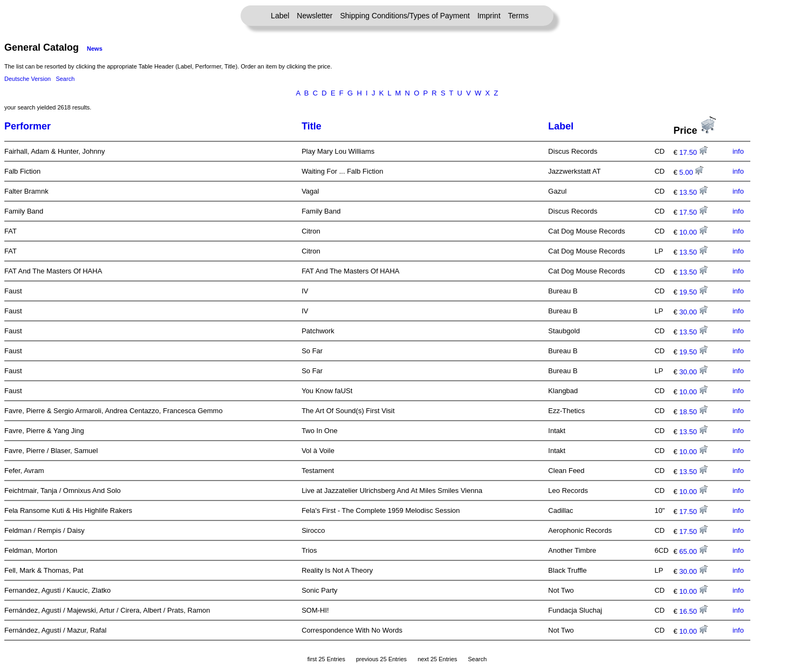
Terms (518, 16)
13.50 (693, 192)
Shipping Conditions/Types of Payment (405, 16)
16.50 (693, 611)
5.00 (691, 172)
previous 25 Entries (381, 659)
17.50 (693, 152)
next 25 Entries (437, 659)
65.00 (693, 551)
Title (312, 126)
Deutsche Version (28, 79)
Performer (28, 126)
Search (65, 79)
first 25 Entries (326, 659)
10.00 (693, 232)
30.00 (693, 312)
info (738, 151)
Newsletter (314, 16)
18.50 (693, 412)
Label (280, 16)
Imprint (489, 16)
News (95, 49)
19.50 (693, 292)
